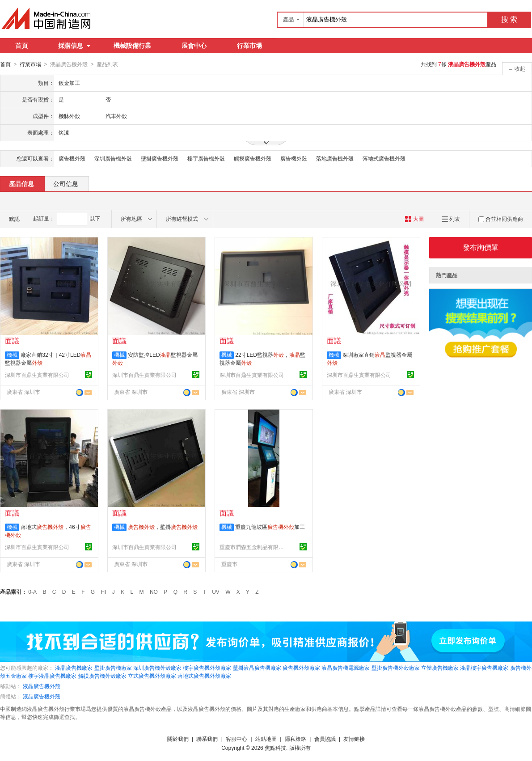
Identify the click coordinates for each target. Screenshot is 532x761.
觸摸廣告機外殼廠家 (102, 676)
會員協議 (325, 739)
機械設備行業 (132, 46)
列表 (451, 219)
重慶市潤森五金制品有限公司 (253, 547)
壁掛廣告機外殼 (160, 158)
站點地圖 (266, 739)
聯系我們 (207, 739)
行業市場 (249, 46)
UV (216, 592)
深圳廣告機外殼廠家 (157, 668)
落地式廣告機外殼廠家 (204, 676)
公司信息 (66, 183)
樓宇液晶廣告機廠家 (52, 676)
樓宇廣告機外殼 (206, 158)
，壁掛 (163, 527)
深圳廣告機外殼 (113, 158)
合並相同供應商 (501, 219)
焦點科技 (275, 748)
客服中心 (236, 739)
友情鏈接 (354, 739)
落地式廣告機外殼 (384, 158)
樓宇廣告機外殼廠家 (207, 668)
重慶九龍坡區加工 (270, 527)
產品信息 (21, 183)
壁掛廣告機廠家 (113, 668)
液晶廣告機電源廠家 (346, 668)
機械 (12, 355)
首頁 (21, 46)
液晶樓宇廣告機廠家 (484, 668)
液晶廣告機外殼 (42, 686)
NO (154, 592)
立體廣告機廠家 (440, 668)
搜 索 (509, 19)
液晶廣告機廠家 (74, 668)
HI (104, 592)
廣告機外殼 (72, 158)
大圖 (414, 219)
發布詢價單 (481, 247)
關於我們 (178, 739)
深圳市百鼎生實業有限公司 (37, 375)
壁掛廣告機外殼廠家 (396, 668)
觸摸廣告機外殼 (253, 158)
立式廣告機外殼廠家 (152, 676)
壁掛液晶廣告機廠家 (257, 668)
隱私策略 (296, 739)
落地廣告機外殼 (335, 158)
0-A (32, 592)
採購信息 (74, 46)
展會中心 (194, 46)
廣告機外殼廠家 (301, 668)
